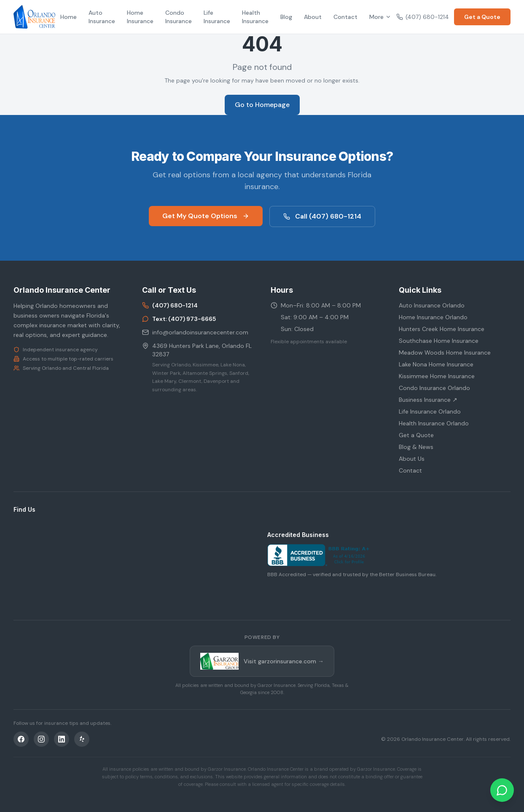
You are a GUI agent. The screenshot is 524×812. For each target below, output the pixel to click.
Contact (345, 17)
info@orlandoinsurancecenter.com (195, 332)
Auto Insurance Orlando (432, 305)
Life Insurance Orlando (430, 411)
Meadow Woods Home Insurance (445, 353)
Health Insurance (255, 17)
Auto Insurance (102, 17)
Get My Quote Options (206, 216)
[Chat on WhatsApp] (502, 790)
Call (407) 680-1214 (322, 216)
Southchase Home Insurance (439, 341)
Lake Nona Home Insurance (436, 364)
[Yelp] (82, 739)
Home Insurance (140, 17)
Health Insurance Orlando (434, 423)
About (313, 17)
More (380, 17)
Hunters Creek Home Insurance (442, 329)
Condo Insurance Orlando (434, 388)
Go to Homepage (262, 105)
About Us (412, 459)
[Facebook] (21, 739)
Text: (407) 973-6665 (179, 319)
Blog (286, 17)
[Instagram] (41, 739)
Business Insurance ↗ (428, 400)
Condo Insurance (179, 17)
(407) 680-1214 (423, 17)
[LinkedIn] (62, 739)
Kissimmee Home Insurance (437, 376)
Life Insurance (217, 17)
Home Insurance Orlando (433, 317)
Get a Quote (482, 17)
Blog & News (416, 447)
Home (69, 17)
